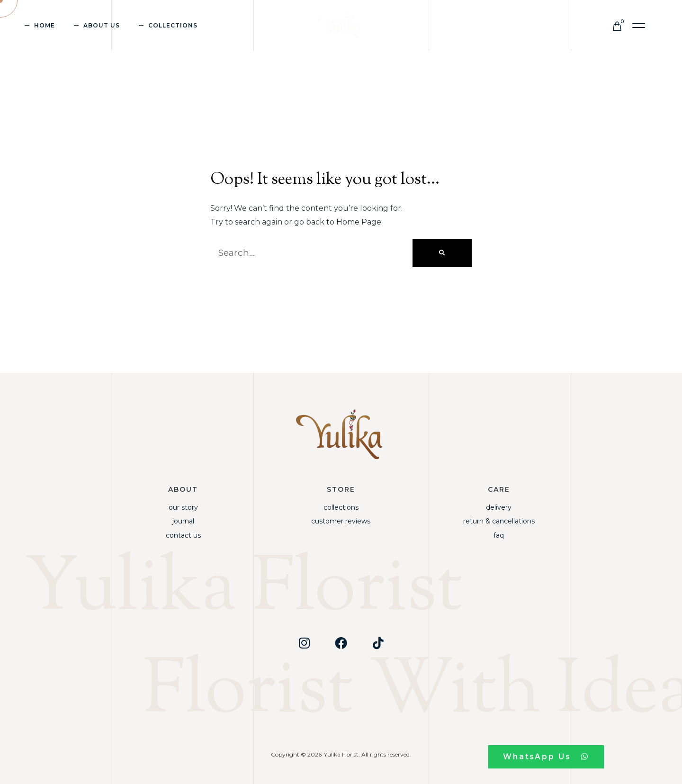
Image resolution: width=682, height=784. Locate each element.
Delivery (499, 507)
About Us (102, 25)
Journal (183, 521)
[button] (639, 26)
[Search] (442, 253)
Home (45, 25)
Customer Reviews (341, 521)
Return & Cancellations (499, 521)
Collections (173, 25)
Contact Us (183, 535)
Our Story (183, 507)
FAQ (499, 535)
